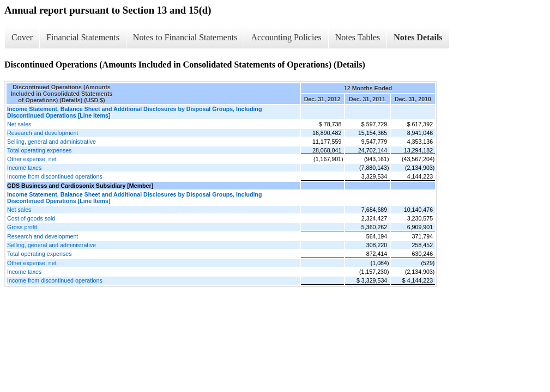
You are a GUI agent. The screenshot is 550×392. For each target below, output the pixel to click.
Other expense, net (32, 159)
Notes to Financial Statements (185, 37)
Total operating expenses (39, 150)
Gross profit (22, 227)
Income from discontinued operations (55, 176)
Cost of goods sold (31, 218)
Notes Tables (358, 37)
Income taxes (24, 168)
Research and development (43, 133)
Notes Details (418, 37)
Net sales (19, 124)
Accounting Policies (286, 37)
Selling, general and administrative (52, 142)
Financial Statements (83, 37)
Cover (22, 37)
